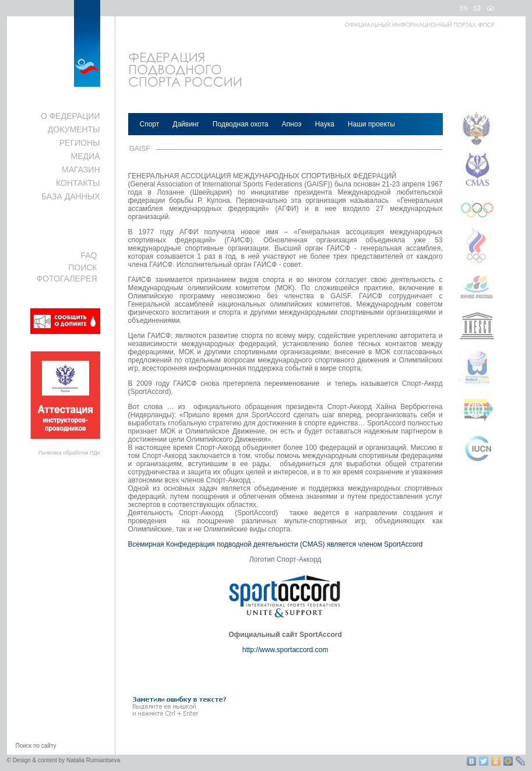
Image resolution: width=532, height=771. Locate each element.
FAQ (89, 255)
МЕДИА (86, 156)
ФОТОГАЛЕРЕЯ (67, 279)
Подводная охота (241, 124)
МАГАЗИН (81, 170)
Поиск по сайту (36, 746)
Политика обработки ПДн (69, 453)
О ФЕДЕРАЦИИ (71, 116)
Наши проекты (371, 124)
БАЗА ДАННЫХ (71, 196)
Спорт (150, 124)
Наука (324, 124)
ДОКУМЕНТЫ (74, 129)
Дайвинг (186, 124)
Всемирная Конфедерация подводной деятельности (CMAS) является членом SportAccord (276, 544)
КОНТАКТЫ (78, 183)
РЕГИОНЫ (80, 143)
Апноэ (292, 124)
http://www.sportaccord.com (285, 650)
